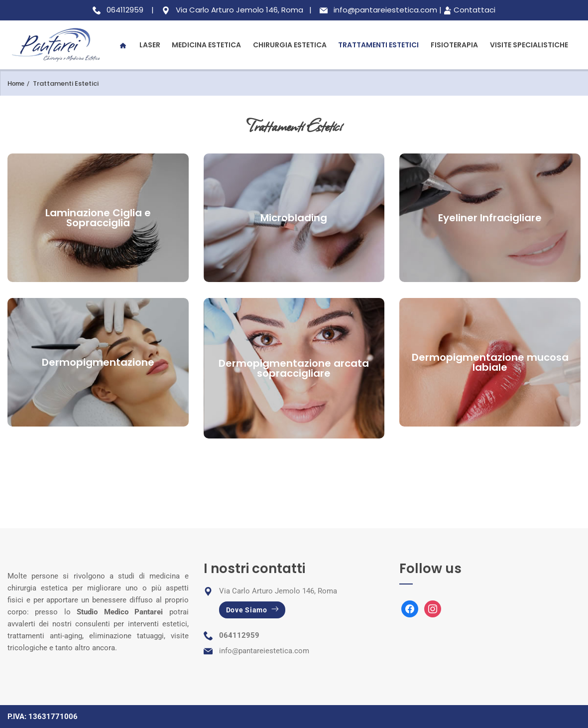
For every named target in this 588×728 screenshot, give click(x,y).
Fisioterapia (454, 45)
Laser (150, 45)
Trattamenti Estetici (378, 45)
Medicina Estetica (206, 45)
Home (16, 83)
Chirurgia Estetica (290, 45)
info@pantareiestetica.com (264, 651)
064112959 (239, 635)
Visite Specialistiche (529, 45)
